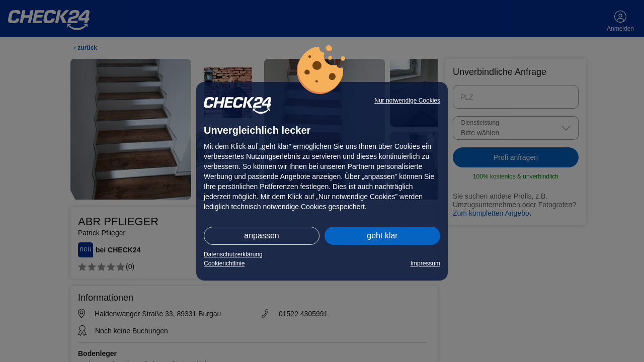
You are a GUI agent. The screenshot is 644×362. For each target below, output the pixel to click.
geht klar (382, 236)
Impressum (425, 263)
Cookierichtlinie (224, 263)
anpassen (261, 236)
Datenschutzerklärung (233, 254)
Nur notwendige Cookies (407, 101)
